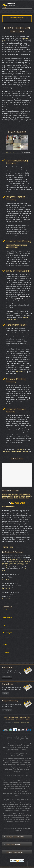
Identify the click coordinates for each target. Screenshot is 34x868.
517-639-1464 (6, 580)
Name (5, 610)
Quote (5, 694)
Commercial (6, 451)
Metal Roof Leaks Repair (17, 563)
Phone (5, 625)
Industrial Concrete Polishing (19, 451)
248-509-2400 (6, 589)
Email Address (7, 618)
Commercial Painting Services (22, 723)
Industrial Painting (21, 560)
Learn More (7, 710)
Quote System (20, 449)
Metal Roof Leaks (20, 372)
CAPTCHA (6, 645)
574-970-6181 (6, 598)
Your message (7, 633)
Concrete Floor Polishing (16, 561)
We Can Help (7, 677)
